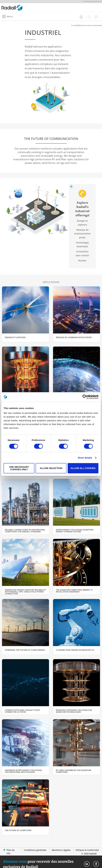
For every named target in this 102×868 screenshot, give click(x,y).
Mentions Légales (61, 850)
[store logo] (27, 8)
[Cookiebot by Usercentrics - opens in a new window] (85, 397)
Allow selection (51, 468)
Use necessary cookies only (19, 468)
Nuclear (82, 260)
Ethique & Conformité (87, 850)
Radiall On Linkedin (87, 864)
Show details (85, 458)
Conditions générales (35, 850)
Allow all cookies (83, 468)
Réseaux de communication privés (82, 234)
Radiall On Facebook (96, 864)
